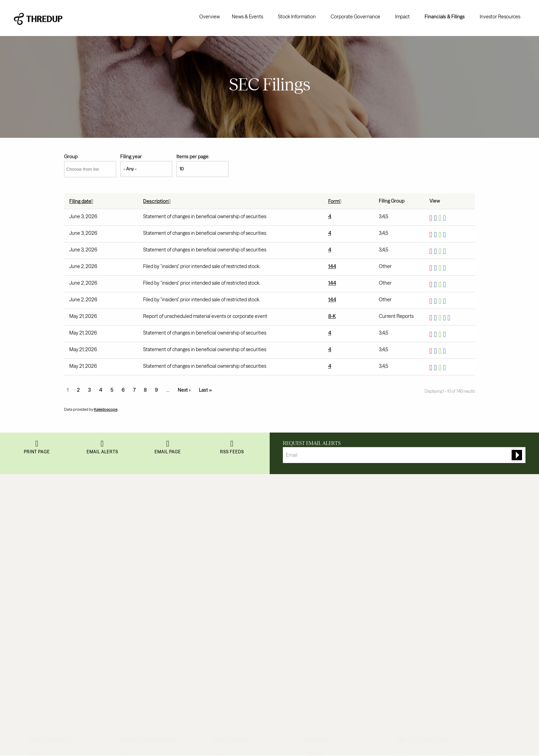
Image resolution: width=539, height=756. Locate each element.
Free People (225, 581)
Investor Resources (500, 17)
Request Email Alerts (312, 443)
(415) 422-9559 (487, 736)
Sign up (492, 531)
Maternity (130, 557)
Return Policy (42, 617)
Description (159, 201)
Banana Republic (230, 533)
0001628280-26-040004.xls (441, 301)
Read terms (422, 515)
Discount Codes (321, 557)
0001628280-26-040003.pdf (432, 268)
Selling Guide (318, 615)
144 (332, 266)
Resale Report (43, 533)
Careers (36, 557)
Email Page (168, 457)
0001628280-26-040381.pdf (432, 251)
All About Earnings (323, 627)
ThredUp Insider (321, 533)
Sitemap (313, 569)
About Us (37, 510)
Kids (124, 522)
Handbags (131, 593)
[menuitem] (210, 17)
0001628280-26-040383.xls (441, 235)
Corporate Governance (355, 17)
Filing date (83, 201)
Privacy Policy (65, 736)
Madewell (222, 605)
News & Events (247, 17)
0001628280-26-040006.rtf (436, 285)
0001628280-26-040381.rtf (436, 251)
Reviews (37, 629)
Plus (124, 569)
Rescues (313, 510)
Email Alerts (102, 457)
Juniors (128, 533)
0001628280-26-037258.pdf (432, 335)
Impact (402, 17)
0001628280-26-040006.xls (441, 285)
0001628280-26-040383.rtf (436, 235)
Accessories (133, 605)
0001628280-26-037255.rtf (436, 351)
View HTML (445, 218)
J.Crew (219, 510)
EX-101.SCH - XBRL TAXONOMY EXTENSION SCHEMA (450, 318)
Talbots (220, 569)
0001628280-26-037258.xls (441, 335)
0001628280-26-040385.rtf (436, 218)
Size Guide (315, 522)
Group (71, 157)
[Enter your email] (431, 531)
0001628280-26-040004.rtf (436, 301)
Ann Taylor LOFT (229, 522)
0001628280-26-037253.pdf (432, 368)
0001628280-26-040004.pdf (432, 301)
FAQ (32, 605)
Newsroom (39, 581)
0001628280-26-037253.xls (441, 368)
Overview (210, 17)
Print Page (37, 457)
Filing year (131, 157)
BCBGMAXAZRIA (230, 545)
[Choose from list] (90, 169)
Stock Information (297, 17)
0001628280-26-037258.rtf (436, 335)
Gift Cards (314, 545)
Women (128, 510)
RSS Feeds (232, 457)
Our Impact (40, 545)
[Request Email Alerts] (404, 455)
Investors (37, 593)
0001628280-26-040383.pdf (432, 235)
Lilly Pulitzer (225, 593)
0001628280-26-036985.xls (441, 318)
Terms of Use (38, 736)
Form (337, 201)
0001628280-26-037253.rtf (436, 368)
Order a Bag (316, 603)
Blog (32, 522)
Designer (129, 545)
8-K (332, 316)
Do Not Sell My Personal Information (137, 736)
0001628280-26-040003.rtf (436, 268)
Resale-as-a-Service (49, 569)
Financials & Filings (445, 17)
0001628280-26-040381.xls (441, 251)
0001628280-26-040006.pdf (432, 285)
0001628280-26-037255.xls (441, 351)
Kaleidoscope (106, 409)
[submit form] (517, 455)
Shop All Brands (229, 617)
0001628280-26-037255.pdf (432, 351)
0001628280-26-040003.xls (441, 268)
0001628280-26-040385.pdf (432, 218)
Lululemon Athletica (233, 557)
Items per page (192, 157)
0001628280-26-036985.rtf (436, 318)
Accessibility (92, 736)
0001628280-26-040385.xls (441, 218)
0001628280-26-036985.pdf (432, 318)
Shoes (127, 581)
